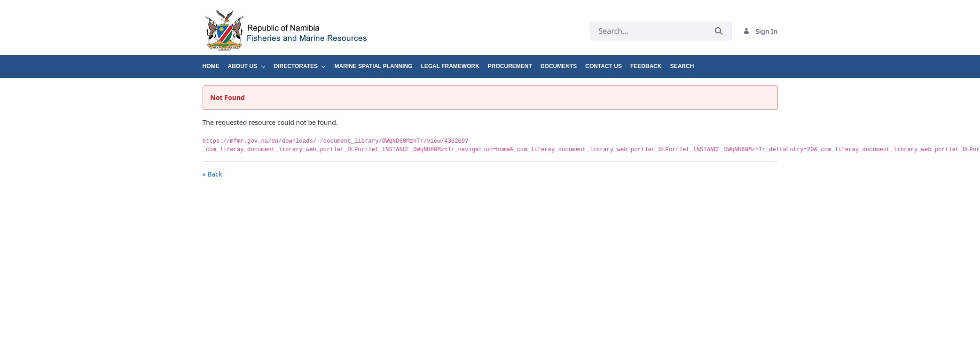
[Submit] (719, 31)
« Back (212, 174)
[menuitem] (215, 63)
